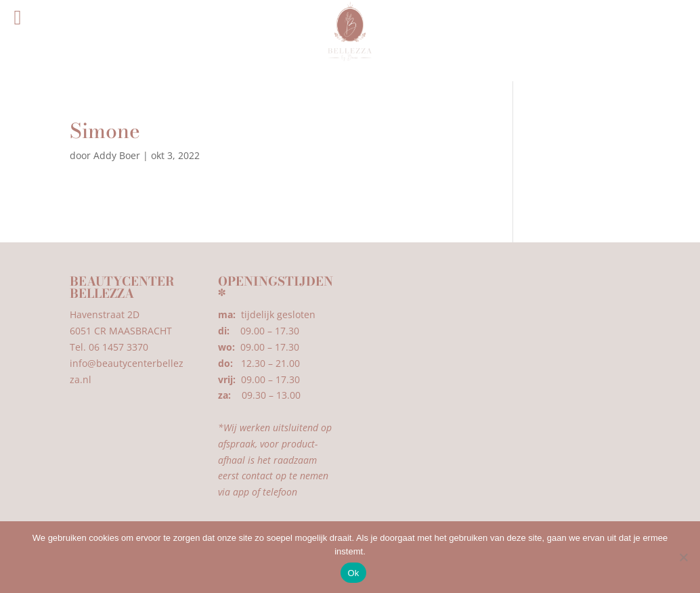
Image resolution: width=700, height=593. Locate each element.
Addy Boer (117, 155)
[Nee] (683, 557)
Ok (353, 573)
